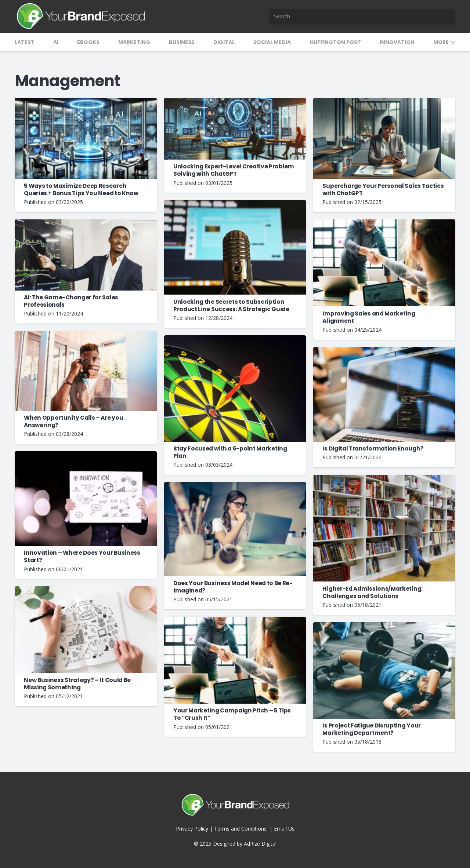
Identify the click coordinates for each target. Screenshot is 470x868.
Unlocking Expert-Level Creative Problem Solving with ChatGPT (234, 170)
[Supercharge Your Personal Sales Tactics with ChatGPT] (384, 101)
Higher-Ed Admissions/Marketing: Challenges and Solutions (372, 592)
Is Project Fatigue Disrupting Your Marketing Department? (372, 729)
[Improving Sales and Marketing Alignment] (384, 223)
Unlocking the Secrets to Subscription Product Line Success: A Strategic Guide (231, 305)
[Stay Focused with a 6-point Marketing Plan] (235, 339)
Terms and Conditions (241, 829)
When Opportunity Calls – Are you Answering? (73, 421)
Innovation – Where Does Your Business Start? (82, 556)
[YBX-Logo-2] (80, 17)
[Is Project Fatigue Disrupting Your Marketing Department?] (384, 626)
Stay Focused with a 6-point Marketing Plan (230, 452)
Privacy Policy (192, 829)
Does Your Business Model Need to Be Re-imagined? (233, 587)
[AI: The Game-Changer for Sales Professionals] (86, 223)
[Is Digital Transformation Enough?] (384, 351)
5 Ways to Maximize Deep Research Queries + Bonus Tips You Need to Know (81, 189)
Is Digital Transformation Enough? (373, 448)
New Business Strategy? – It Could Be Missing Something (77, 684)
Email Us (284, 829)
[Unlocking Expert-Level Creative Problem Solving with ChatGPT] (235, 101)
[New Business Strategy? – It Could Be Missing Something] (86, 590)
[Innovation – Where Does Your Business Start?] (86, 455)
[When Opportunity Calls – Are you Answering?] (86, 334)
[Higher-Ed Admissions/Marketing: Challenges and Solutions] (384, 478)
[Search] (362, 17)
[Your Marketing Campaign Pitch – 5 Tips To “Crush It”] (235, 620)
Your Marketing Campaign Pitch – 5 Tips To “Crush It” (232, 714)
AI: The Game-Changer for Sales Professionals (71, 301)
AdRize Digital (260, 844)
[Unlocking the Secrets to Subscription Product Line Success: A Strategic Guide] (235, 203)
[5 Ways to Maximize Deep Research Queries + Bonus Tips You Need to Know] (86, 101)
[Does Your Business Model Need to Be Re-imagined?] (235, 486)
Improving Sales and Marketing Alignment (369, 317)
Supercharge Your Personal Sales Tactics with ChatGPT (383, 189)
